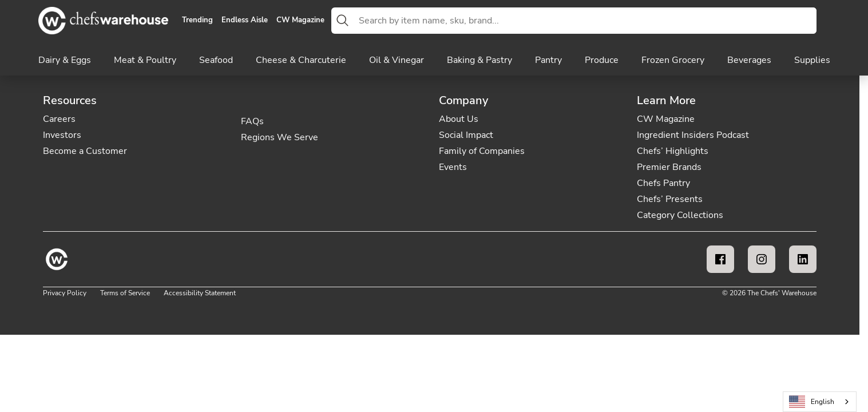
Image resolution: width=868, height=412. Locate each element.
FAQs (252, 121)
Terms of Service (125, 293)
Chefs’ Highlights (673, 151)
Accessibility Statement (200, 293)
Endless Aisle (245, 21)
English (812, 402)
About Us (459, 119)
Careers (59, 119)
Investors (62, 135)
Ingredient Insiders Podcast (693, 135)
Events (453, 167)
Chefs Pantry (663, 183)
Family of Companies (482, 151)
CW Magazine (300, 21)
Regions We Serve (280, 137)
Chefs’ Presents (670, 199)
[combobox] (585, 21)
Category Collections (680, 215)
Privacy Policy (65, 293)
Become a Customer (85, 151)
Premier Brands (669, 167)
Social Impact (466, 135)
